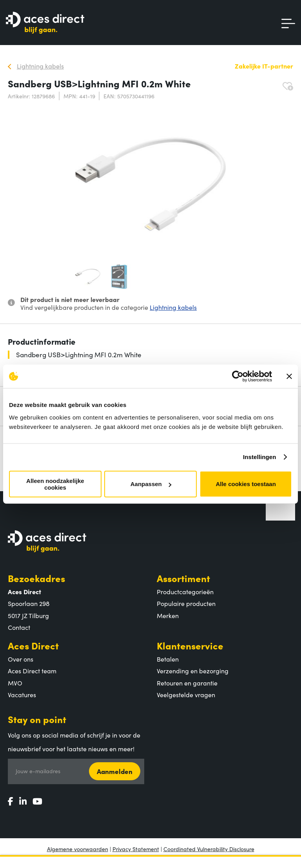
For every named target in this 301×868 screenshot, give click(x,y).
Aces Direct (33, 645)
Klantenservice (190, 645)
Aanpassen (151, 484)
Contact (19, 627)
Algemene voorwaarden (78, 849)
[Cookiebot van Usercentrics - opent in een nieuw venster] (238, 376)
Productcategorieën (185, 591)
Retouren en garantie (187, 683)
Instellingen (260, 457)
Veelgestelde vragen (186, 694)
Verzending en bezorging (193, 671)
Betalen (168, 659)
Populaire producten (186, 603)
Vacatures (22, 694)
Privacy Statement (136, 849)
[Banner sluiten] (289, 376)
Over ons (21, 659)
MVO (15, 683)
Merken (168, 615)
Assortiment (183, 578)
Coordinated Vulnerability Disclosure (209, 849)
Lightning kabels (173, 307)
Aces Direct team (32, 671)
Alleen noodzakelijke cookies (55, 484)
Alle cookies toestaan (246, 484)
